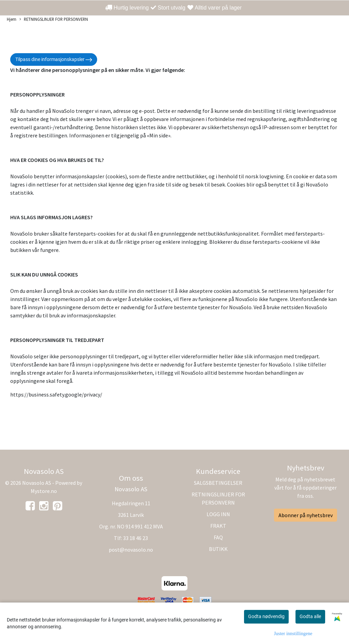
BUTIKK (218, 549)
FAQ (218, 537)
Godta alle (310, 616)
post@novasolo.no (131, 550)
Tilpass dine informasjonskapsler (54, 60)
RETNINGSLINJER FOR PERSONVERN (54, 19)
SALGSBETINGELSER (218, 483)
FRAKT (218, 526)
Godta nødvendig (266, 616)
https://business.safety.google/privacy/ (56, 394)
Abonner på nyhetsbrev (306, 515)
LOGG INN (218, 514)
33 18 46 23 (135, 538)
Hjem (12, 19)
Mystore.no (44, 491)
